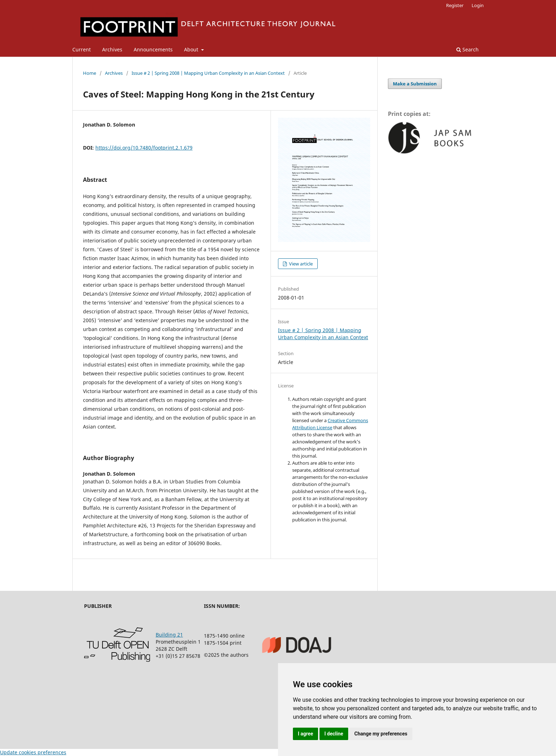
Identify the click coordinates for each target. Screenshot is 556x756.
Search (468, 49)
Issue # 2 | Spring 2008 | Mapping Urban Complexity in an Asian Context (208, 73)
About (192, 49)
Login (478, 5)
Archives (112, 49)
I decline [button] (334, 734)
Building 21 (169, 635)
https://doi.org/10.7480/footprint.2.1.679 (144, 148)
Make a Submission (415, 84)
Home (90, 73)
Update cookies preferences (33, 752)
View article (300, 264)
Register (455, 5)
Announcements (153, 49)
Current (82, 49)
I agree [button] (305, 734)
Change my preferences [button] (381, 734)
